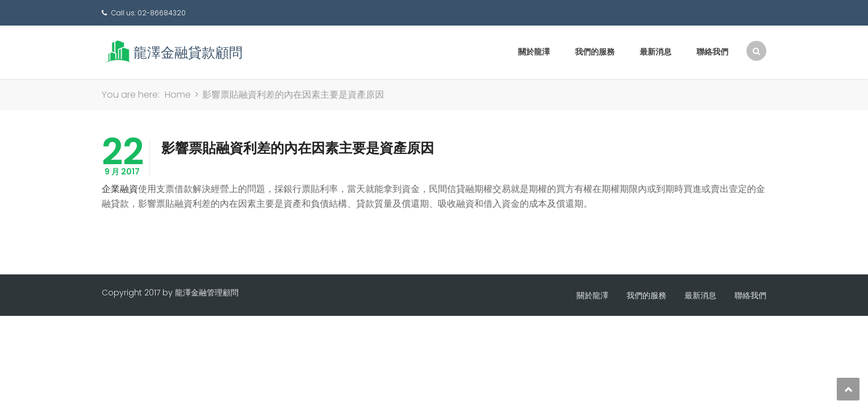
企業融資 (120, 189)
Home (178, 95)
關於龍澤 (534, 52)
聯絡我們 (712, 52)
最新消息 (656, 52)
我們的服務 (595, 52)
